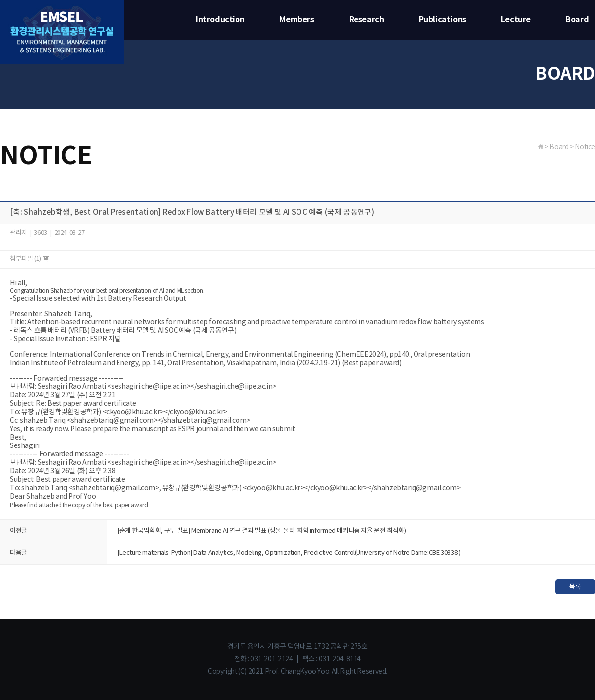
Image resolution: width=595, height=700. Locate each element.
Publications (443, 20)
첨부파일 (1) (30, 259)
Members (297, 20)
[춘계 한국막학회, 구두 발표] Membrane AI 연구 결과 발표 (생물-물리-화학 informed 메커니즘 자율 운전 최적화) (262, 531)
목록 (575, 587)
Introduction (220, 20)
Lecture (516, 20)
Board (577, 20)
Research (367, 20)
